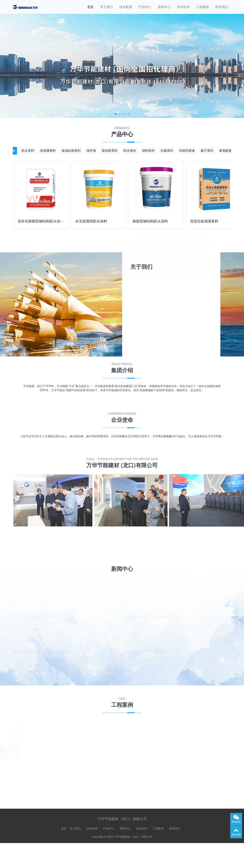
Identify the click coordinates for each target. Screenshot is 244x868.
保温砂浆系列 (71, 150)
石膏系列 (167, 150)
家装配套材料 (229, 150)
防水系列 (130, 150)
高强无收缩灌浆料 (204, 221)
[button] (5, 66)
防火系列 (28, 150)
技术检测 (126, 7)
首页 (90, 7)
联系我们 (222, 7)
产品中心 (145, 7)
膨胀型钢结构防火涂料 (150, 221)
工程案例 (202, 7)
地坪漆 (91, 150)
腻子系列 (207, 150)
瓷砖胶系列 (110, 150)
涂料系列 (148, 150)
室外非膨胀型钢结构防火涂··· (40, 221)
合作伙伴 (183, 7)
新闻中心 (164, 7)
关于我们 (106, 7)
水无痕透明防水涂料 (91, 221)
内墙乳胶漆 (187, 150)
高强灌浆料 (48, 150)
